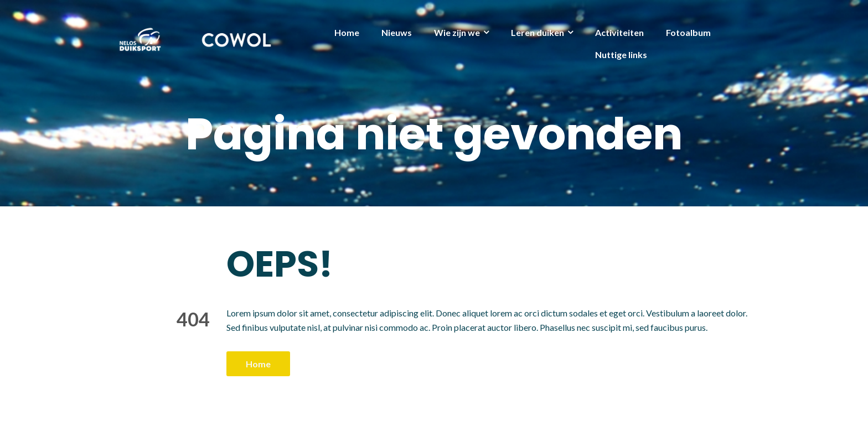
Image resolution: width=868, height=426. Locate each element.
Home (347, 32)
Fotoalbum (688, 32)
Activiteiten (619, 32)
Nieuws (397, 32)
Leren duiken (538, 32)
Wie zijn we (457, 32)
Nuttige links (621, 54)
